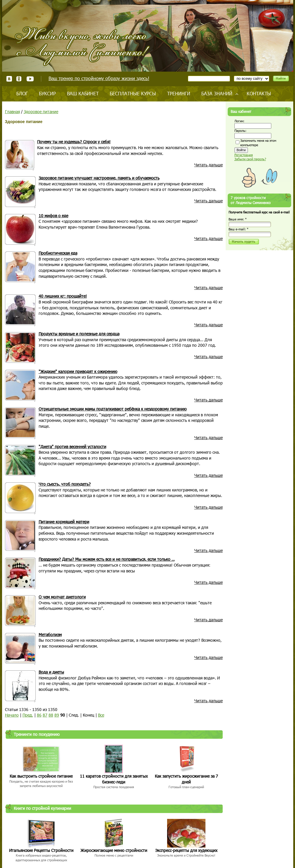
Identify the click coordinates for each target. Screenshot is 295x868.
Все (101, 715)
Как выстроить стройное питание (41, 776)
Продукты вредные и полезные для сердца (79, 334)
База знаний (217, 93)
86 (39, 715)
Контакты (259, 93)
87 (45, 715)
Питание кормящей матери (64, 522)
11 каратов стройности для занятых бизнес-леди (114, 779)
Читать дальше (209, 165)
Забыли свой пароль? (250, 159)
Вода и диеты (51, 672)
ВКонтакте (9, 79)
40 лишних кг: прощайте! (63, 296)
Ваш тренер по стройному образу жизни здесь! (99, 78)
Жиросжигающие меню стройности (114, 850)
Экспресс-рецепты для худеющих (186, 850)
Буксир (47, 93)
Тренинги (179, 93)
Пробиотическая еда (58, 253)
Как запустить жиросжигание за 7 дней (186, 779)
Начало (12, 715)
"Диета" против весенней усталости (72, 447)
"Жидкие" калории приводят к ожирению (78, 371)
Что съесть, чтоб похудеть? (65, 484)
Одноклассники (19, 79)
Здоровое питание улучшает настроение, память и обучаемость (99, 178)
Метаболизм (50, 635)
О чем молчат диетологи (62, 597)
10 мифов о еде (53, 216)
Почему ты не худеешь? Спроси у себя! (74, 142)
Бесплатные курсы (133, 93)
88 (51, 715)
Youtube (30, 79)
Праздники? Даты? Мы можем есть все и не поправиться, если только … (107, 559)
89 (57, 715)
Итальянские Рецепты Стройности (41, 850)
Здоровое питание (41, 112)
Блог (22, 93)
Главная (12, 112)
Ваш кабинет (83, 93)
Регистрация (244, 155)
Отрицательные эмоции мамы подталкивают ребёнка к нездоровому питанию (113, 409)
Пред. (28, 715)
